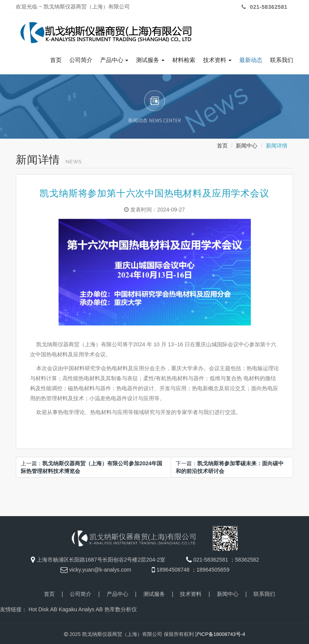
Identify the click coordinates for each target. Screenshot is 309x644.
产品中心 (114, 58)
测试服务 (150, 58)
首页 (56, 58)
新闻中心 (247, 144)
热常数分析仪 (121, 607)
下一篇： (230, 465)
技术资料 (217, 58)
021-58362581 (264, 7)
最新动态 (251, 58)
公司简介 (81, 58)
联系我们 (282, 58)
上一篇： (92, 465)
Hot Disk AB (43, 607)
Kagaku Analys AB (81, 607)
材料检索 (184, 58)
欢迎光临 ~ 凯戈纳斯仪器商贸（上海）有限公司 (73, 7)
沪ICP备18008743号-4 (220, 632)
